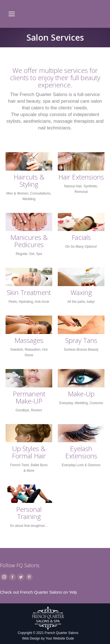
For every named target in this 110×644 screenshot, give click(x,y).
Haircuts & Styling (29, 181)
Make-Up (81, 394)
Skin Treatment (29, 292)
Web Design (31, 638)
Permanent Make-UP (29, 397)
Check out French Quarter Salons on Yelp (38, 592)
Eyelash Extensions (81, 452)
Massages (29, 340)
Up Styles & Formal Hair (29, 452)
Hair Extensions (81, 177)
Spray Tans (81, 340)
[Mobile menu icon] (12, 14)
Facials (81, 237)
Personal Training (29, 513)
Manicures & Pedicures (29, 241)
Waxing (81, 292)
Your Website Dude (60, 638)
